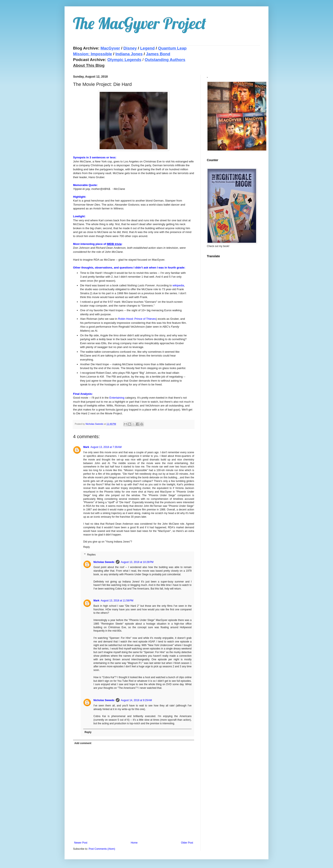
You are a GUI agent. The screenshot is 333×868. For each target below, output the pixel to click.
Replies (91, 555)
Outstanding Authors (165, 60)
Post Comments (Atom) (102, 849)
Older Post (187, 843)
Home (134, 843)
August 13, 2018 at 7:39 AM (106, 447)
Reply (87, 547)
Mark (86, 447)
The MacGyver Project (140, 23)
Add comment (83, 743)
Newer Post (81, 843)
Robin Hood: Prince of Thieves (137, 319)
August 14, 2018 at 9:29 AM (136, 700)
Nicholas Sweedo (104, 562)
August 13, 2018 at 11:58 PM (117, 601)
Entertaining (117, 398)
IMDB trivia (114, 244)
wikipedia (178, 285)
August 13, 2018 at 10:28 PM (137, 562)
